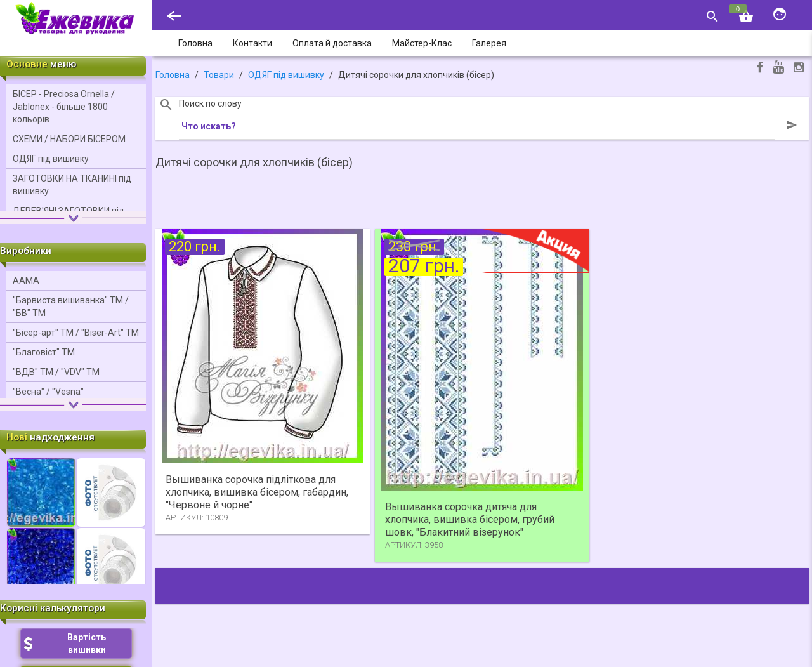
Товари (219, 75)
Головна (173, 75)
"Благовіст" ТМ (44, 352)
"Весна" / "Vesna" (48, 392)
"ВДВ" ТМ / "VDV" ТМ (56, 372)
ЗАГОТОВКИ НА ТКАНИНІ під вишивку (72, 185)
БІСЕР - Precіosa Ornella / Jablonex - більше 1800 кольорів (64, 107)
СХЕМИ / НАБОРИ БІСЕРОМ (69, 139)
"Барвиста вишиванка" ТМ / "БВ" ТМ (71, 307)
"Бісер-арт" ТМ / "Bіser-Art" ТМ (76, 333)
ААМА (26, 281)
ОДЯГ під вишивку (51, 159)
